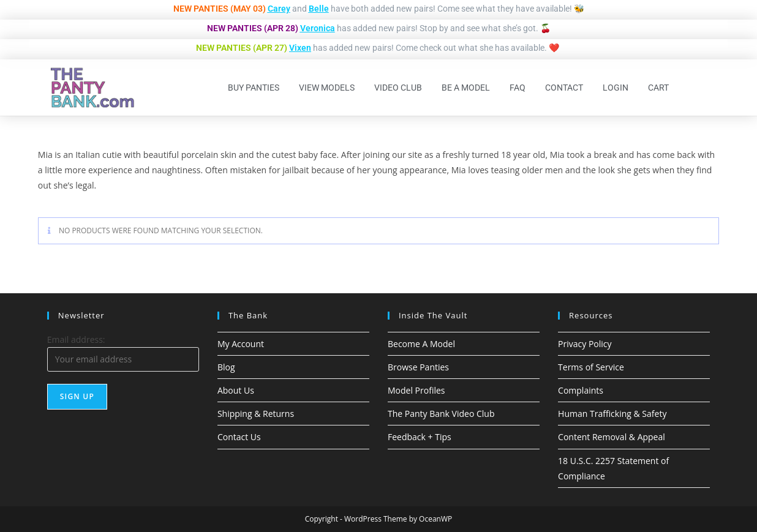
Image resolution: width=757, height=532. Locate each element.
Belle (319, 9)
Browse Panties (418, 367)
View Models (327, 88)
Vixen (300, 48)
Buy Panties (254, 88)
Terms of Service (591, 367)
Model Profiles (416, 390)
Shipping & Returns (256, 414)
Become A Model (421, 344)
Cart (658, 88)
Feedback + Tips (420, 437)
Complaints (581, 390)
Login (616, 88)
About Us (236, 390)
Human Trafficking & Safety (612, 414)
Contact (564, 88)
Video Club (398, 88)
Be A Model (466, 88)
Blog (226, 367)
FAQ (518, 88)
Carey (279, 9)
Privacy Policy (585, 344)
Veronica (318, 28)
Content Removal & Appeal (612, 437)
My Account (241, 344)
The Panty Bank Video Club (441, 414)
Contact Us (239, 437)
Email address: (76, 339)
